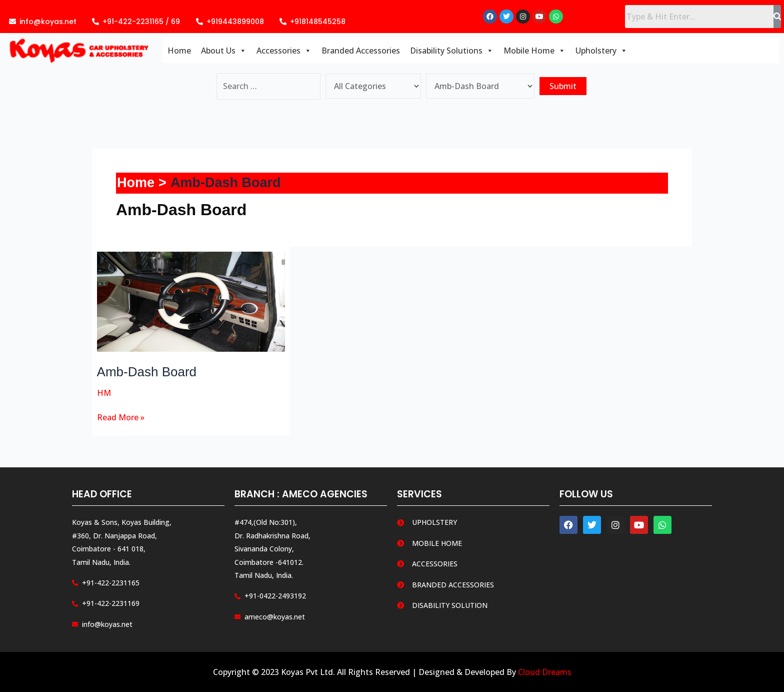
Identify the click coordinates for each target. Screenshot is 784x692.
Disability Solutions (452, 51)
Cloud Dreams (545, 672)
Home (179, 51)
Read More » (121, 417)
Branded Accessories (361, 51)
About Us (224, 51)
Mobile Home (534, 51)
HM (104, 393)
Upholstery (601, 51)
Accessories (284, 51)
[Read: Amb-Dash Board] (191, 301)
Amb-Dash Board (147, 372)
